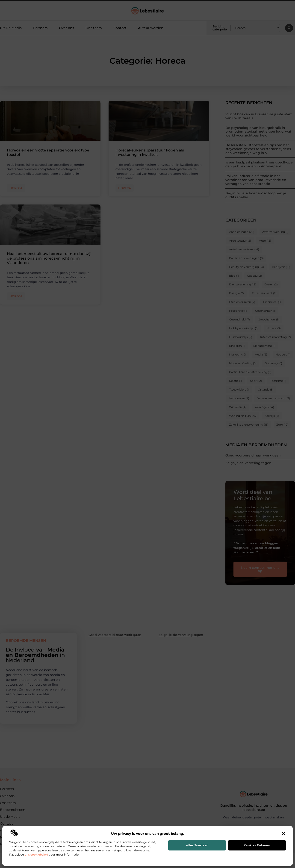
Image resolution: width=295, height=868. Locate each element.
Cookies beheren (257, 845)
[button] (283, 834)
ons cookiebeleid (36, 855)
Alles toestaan (197, 845)
